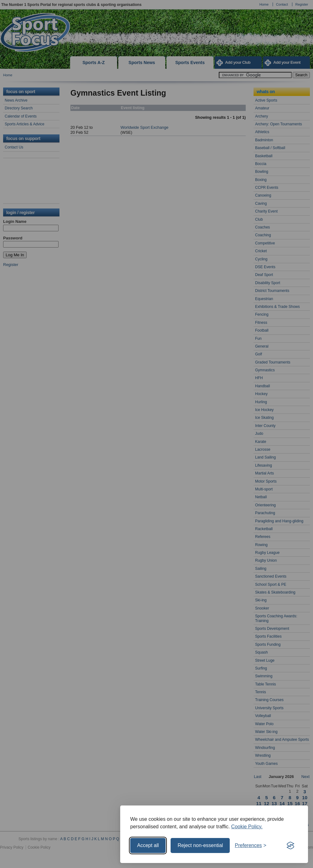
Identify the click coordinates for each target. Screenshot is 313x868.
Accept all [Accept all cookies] (148, 845)
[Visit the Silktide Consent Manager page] (290, 845)
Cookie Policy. (247, 827)
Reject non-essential (200, 845)
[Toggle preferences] (251, 845)
